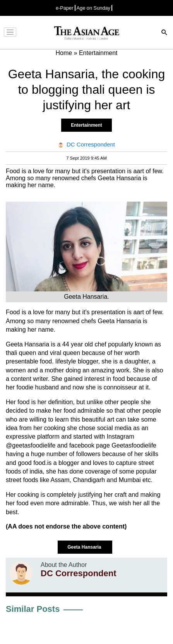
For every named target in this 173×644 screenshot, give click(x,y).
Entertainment (86, 125)
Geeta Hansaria (85, 547)
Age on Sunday (94, 8)
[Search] (164, 33)
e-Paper (65, 8)
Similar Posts (33, 609)
